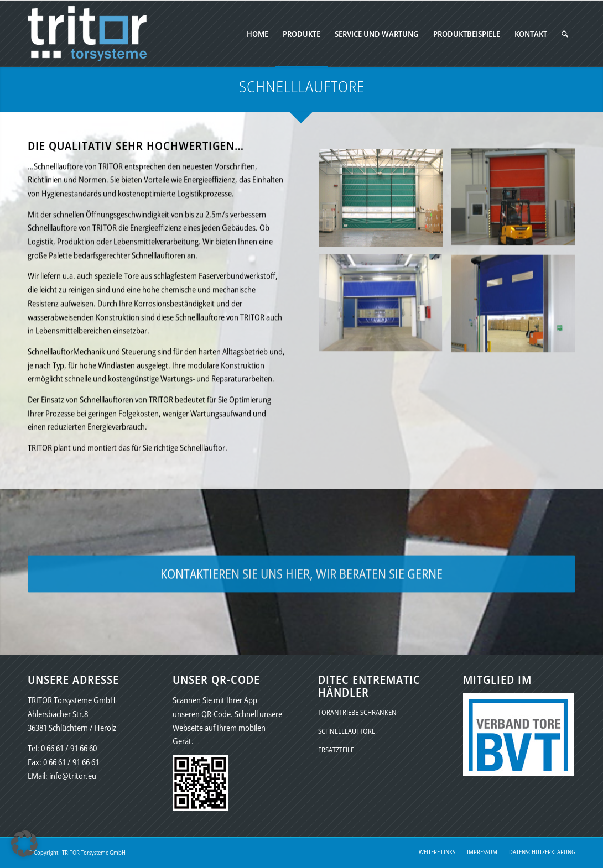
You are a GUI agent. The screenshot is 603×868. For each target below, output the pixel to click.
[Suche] (565, 34)
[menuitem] (258, 34)
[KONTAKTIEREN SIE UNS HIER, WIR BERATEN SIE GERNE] (301, 578)
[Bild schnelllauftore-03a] (384, 313)
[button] (24, 844)
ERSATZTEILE (336, 750)
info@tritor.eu (73, 776)
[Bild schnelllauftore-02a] (517, 207)
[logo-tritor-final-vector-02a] (87, 34)
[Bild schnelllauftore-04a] (517, 313)
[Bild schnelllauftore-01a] (384, 207)
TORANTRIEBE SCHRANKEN (357, 712)
